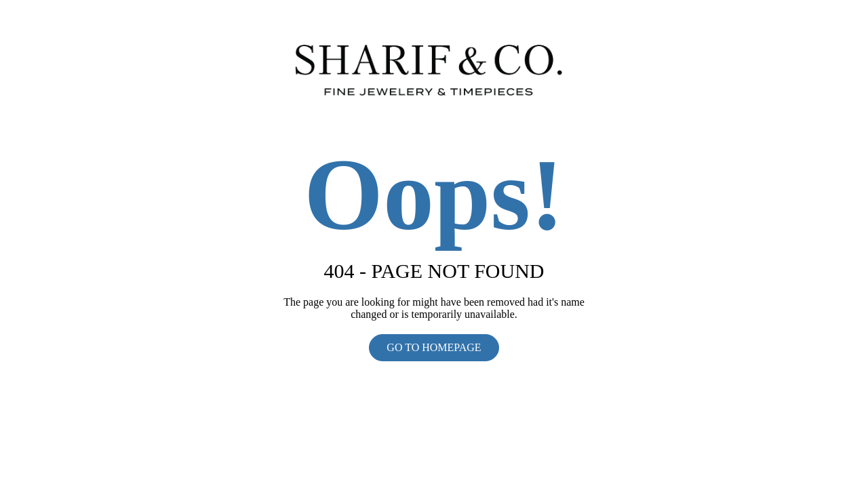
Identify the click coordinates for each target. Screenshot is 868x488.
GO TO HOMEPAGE (434, 347)
